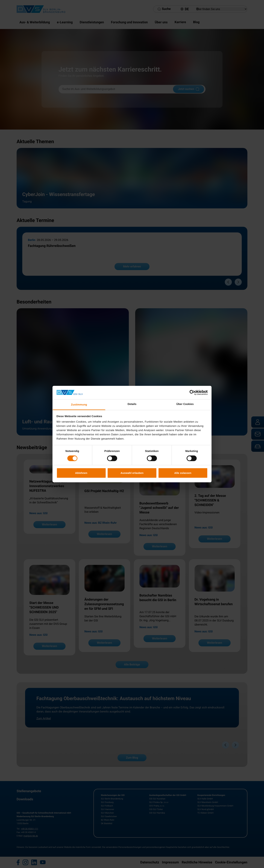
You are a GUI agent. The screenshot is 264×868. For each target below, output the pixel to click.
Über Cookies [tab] (185, 404)
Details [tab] (132, 404)
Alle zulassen (183, 473)
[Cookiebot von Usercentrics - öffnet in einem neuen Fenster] (192, 393)
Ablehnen (81, 473)
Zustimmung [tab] (79, 405)
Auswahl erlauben (132, 473)
